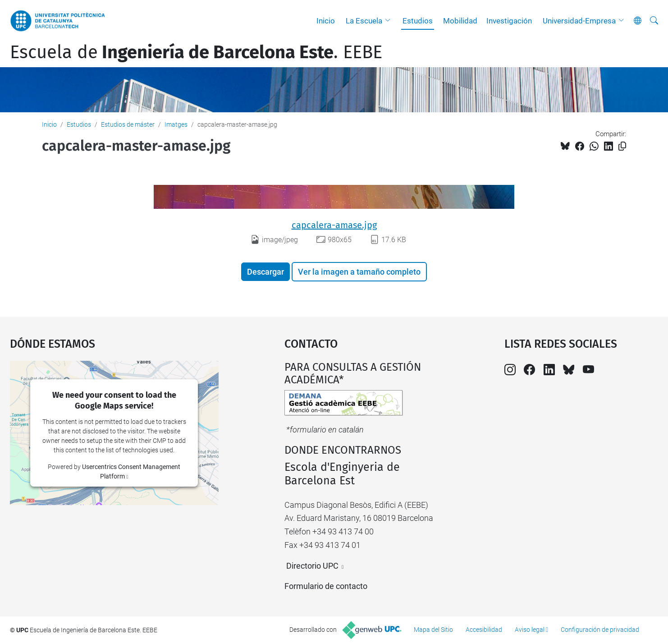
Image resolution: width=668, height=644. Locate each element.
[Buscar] (654, 21)
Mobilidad (460, 21)
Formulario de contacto (326, 586)
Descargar (265, 272)
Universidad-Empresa (579, 21)
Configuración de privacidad (600, 630)
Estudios (418, 21)
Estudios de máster (128, 124)
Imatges (176, 124)
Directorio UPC (312, 566)
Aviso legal (530, 630)
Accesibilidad (484, 630)
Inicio (326, 21)
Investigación (509, 21)
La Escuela (364, 21)
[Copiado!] (622, 146)
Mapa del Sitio (433, 630)
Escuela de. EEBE (196, 52)
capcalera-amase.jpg (334, 225)
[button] (390, 21)
